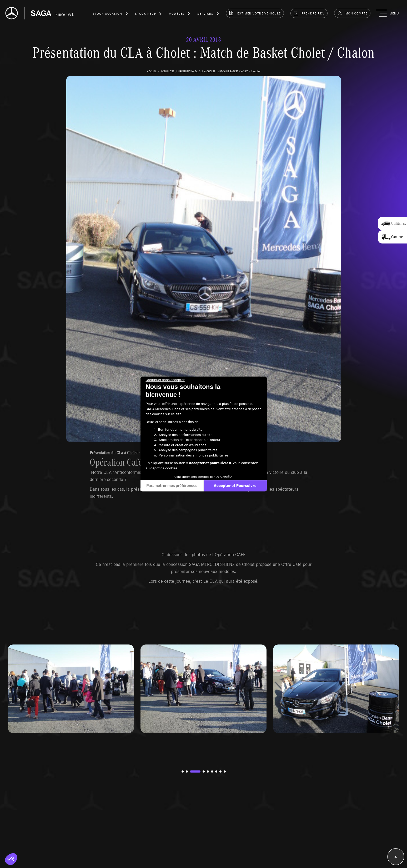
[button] (110, 14)
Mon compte (352, 13)
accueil (152, 71)
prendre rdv (309, 13)
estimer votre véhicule (255, 13)
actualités (167, 71)
